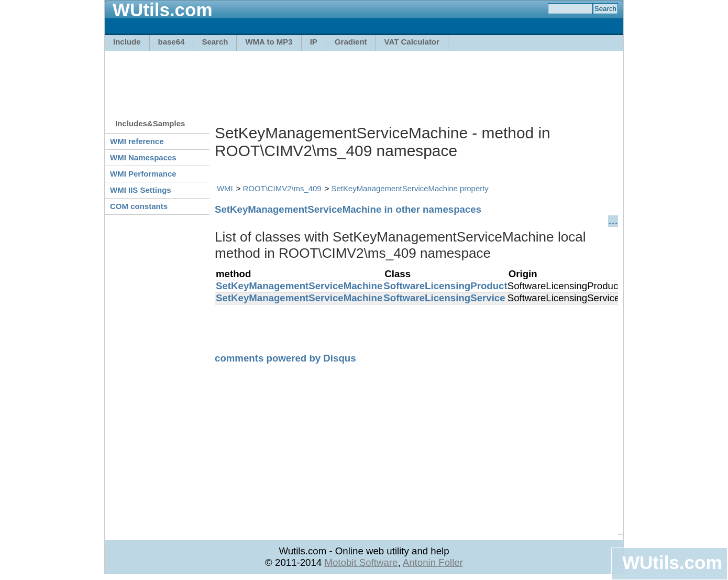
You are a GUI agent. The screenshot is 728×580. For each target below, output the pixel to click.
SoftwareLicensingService (444, 298)
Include (127, 42)
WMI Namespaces (143, 157)
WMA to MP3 (269, 42)
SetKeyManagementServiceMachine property (410, 188)
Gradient (351, 42)
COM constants (139, 206)
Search (215, 42)
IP (314, 42)
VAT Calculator (412, 42)
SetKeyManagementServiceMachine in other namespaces (348, 209)
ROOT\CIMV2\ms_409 (282, 188)
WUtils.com (672, 562)
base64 (172, 42)
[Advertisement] (364, 80)
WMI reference (137, 141)
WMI (225, 188)
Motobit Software (361, 562)
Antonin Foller (433, 562)
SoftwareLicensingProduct (445, 286)
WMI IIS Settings (141, 190)
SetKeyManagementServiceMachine (299, 286)
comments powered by (285, 358)
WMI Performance (143, 174)
